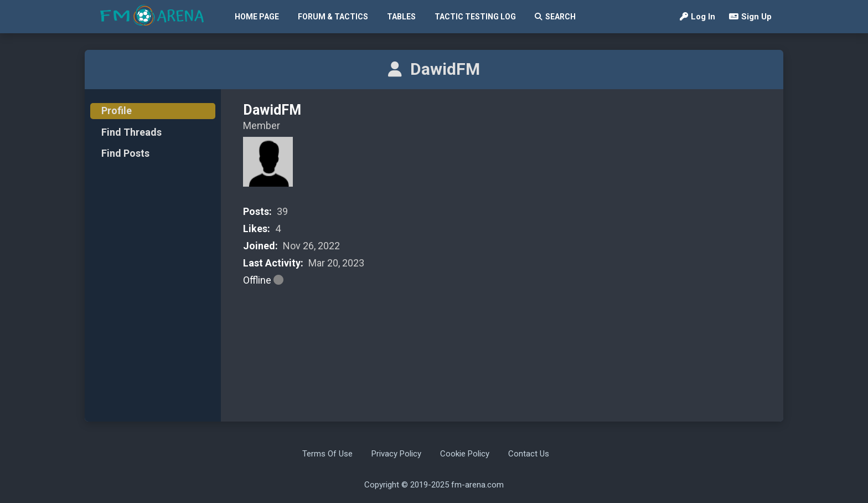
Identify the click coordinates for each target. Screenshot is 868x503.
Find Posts (125, 153)
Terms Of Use (327, 454)
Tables (401, 17)
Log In (697, 17)
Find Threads (131, 132)
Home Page (257, 17)
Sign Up (750, 17)
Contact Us (529, 454)
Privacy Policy (396, 454)
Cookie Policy (465, 454)
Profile (117, 111)
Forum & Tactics (333, 17)
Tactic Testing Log (475, 17)
